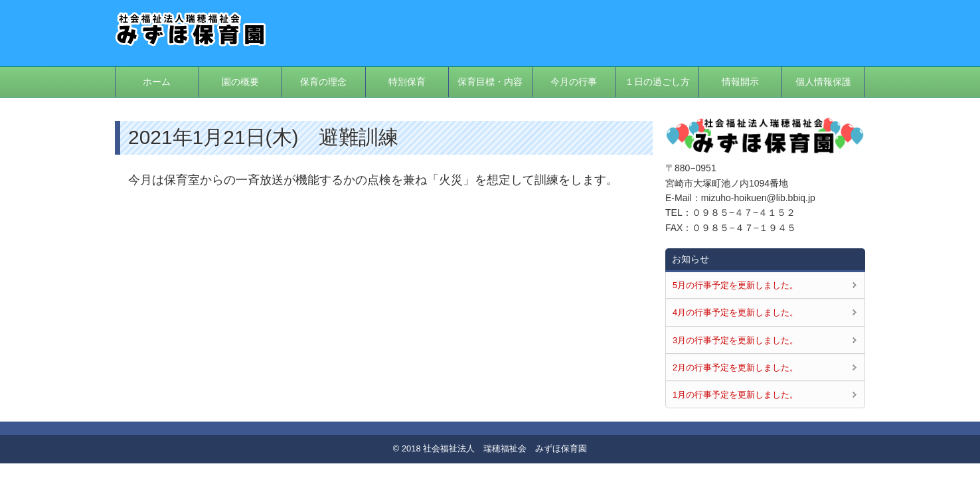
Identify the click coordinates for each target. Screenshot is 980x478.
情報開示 (740, 82)
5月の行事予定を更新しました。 (735, 285)
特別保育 (407, 82)
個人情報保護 (823, 82)
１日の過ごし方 (657, 82)
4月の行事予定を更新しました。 (735, 312)
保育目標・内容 (490, 82)
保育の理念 (323, 82)
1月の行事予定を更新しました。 (735, 395)
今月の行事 (574, 82)
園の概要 (240, 82)
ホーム (157, 82)
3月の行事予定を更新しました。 (735, 340)
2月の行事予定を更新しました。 (735, 367)
